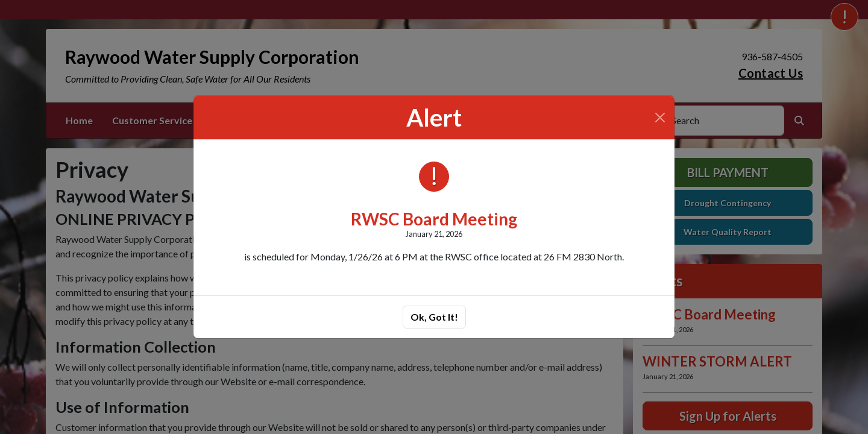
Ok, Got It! (434, 317)
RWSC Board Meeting (434, 219)
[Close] (660, 118)
